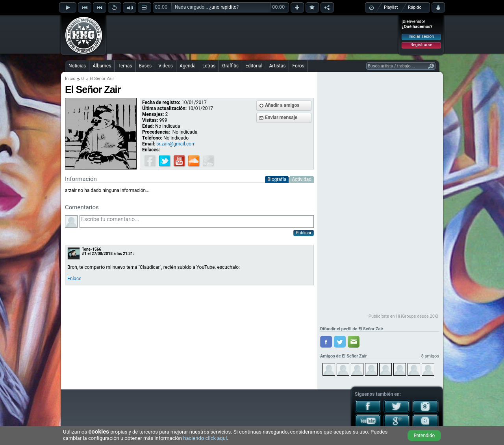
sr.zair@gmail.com (176, 144)
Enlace (74, 279)
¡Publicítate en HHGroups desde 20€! (403, 316)
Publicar (304, 233)
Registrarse (421, 45)
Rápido (415, 7)
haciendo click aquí (205, 438)
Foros (298, 66)
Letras (209, 66)
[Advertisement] (252, 34)
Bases (145, 66)
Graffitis (230, 66)
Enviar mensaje (281, 117)
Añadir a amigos (282, 105)
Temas (125, 66)
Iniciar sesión (422, 36)
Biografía (277, 179)
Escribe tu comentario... (197, 222)
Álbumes (102, 66)
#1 (84, 254)
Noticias (77, 66)
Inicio (70, 79)
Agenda (188, 66)
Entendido (424, 436)
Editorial (254, 66)
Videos (166, 66)
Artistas (278, 66)
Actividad (302, 179)
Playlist (391, 7)
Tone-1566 (92, 249)
